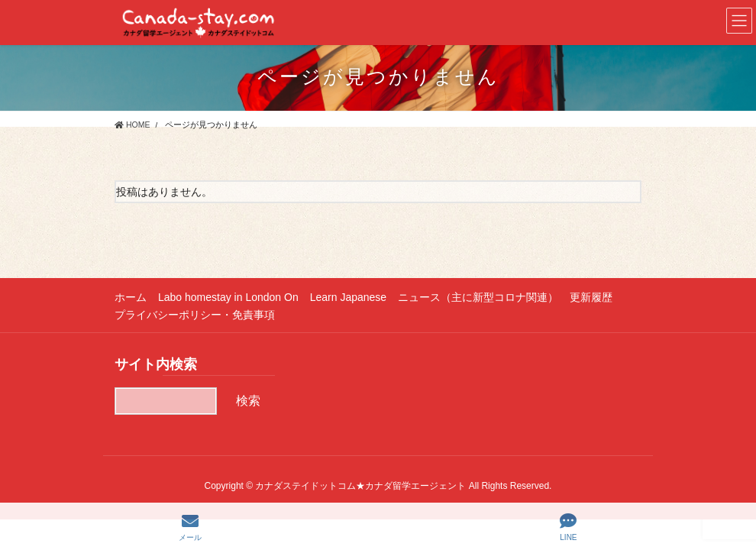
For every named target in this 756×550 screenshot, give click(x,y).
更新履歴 (591, 297)
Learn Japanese (348, 297)
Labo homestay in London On (228, 297)
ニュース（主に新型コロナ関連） (478, 297)
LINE (568, 527)
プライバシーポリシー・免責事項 (195, 315)
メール (190, 527)
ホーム (131, 297)
